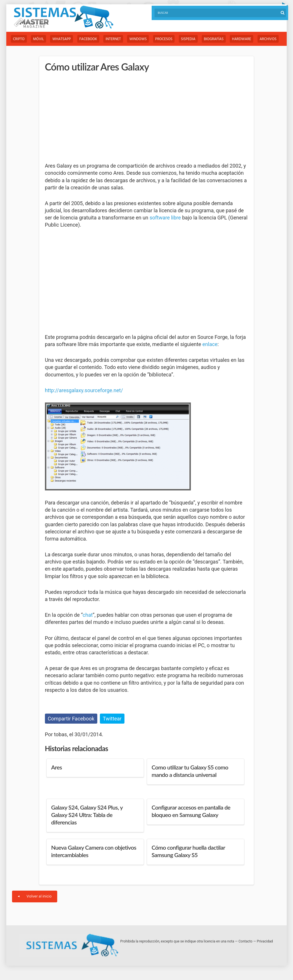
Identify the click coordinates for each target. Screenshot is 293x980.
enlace (210, 344)
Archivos (272, 39)
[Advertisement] (88, 117)
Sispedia (191, 39)
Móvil (39, 39)
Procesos (166, 39)
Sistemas (64, 17)
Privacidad (265, 941)
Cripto (19, 39)
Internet (115, 39)
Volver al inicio (35, 896)
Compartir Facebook (71, 719)
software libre (165, 218)
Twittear (112, 719)
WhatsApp (63, 39)
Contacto (246, 941)
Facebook (90, 39)
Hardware (245, 39)
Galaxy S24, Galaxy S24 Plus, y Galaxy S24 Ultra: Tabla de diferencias (87, 815)
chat (88, 615)
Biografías (217, 39)
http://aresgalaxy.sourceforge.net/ (84, 390)
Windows (140, 39)
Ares (57, 767)
